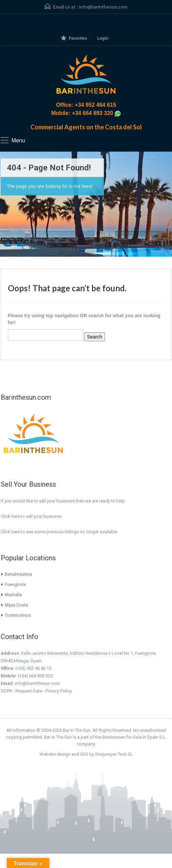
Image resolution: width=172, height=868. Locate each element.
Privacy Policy (59, 691)
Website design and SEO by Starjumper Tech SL (86, 754)
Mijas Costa (16, 605)
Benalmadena (18, 574)
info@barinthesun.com (103, 7)
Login (103, 38)
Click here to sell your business (31, 516)
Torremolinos (18, 615)
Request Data (29, 691)
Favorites (74, 38)
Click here (10, 532)
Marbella (13, 595)
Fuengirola (15, 584)
